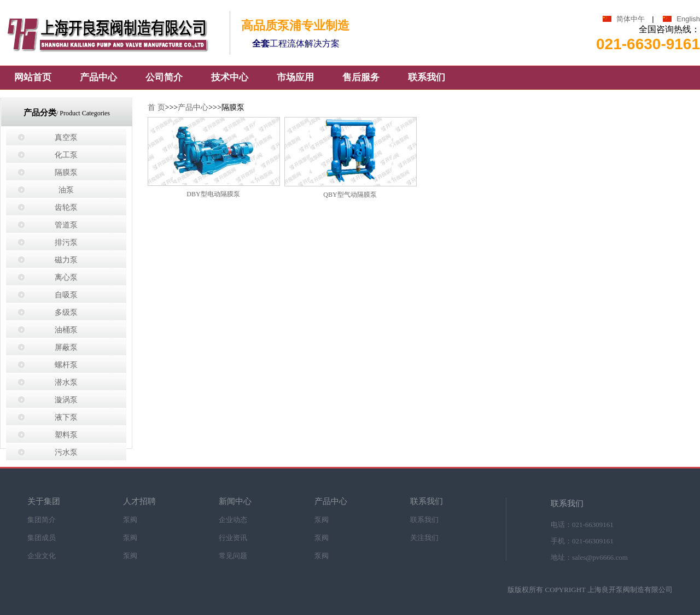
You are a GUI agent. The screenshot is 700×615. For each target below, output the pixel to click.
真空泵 (66, 137)
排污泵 (66, 242)
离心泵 (66, 277)
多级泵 (66, 312)
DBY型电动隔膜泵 (213, 194)
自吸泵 (66, 295)
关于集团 (44, 502)
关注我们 (424, 537)
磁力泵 (66, 260)
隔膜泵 (66, 172)
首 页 (156, 107)
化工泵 (66, 155)
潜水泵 (66, 382)
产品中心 (193, 107)
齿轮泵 (66, 207)
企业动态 (233, 519)
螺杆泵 (66, 365)
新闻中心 (235, 502)
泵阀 (130, 519)
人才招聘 (139, 502)
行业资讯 (233, 537)
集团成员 (42, 537)
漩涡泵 (66, 400)
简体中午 (631, 19)
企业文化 (42, 555)
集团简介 (42, 519)
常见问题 (233, 555)
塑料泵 (66, 435)
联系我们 (427, 502)
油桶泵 (66, 330)
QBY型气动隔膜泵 (350, 195)
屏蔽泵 (66, 347)
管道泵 (66, 225)
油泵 (66, 190)
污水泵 (66, 452)
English (688, 19)
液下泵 (66, 417)
